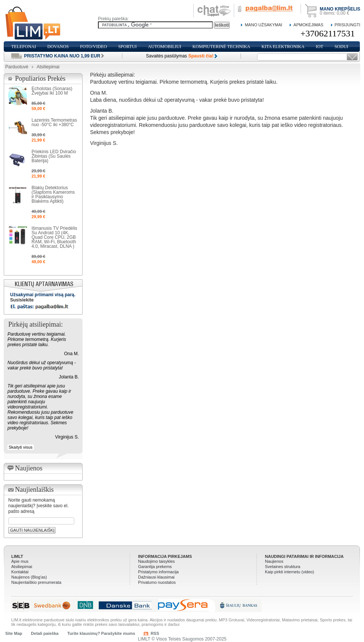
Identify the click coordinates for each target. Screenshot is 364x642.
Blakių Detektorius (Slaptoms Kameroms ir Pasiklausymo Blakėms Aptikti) (53, 194)
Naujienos (274, 561)
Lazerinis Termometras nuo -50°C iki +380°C (54, 122)
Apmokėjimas (308, 25)
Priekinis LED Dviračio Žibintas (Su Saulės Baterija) (54, 156)
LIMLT (17, 556)
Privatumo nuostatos (157, 582)
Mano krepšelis (340, 9)
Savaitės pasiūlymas (180, 56)
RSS (155, 633)
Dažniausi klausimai (156, 577)
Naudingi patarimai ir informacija (304, 556)
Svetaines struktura (283, 567)
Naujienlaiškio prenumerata (36, 582)
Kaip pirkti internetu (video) (290, 572)
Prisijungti (347, 25)
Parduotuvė (17, 67)
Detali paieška (45, 633)
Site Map (14, 633)
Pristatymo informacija (158, 572)
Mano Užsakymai (263, 25)
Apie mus (20, 561)
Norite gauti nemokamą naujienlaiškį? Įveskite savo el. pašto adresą (38, 506)
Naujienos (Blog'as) (29, 577)
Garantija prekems (155, 567)
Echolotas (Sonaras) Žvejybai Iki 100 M (52, 91)
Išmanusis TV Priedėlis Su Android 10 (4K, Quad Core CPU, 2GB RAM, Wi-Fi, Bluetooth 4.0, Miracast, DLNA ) (54, 237)
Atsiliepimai (22, 567)
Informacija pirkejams (165, 556)
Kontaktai (20, 572)
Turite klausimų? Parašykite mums (101, 633)
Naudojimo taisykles (156, 561)
